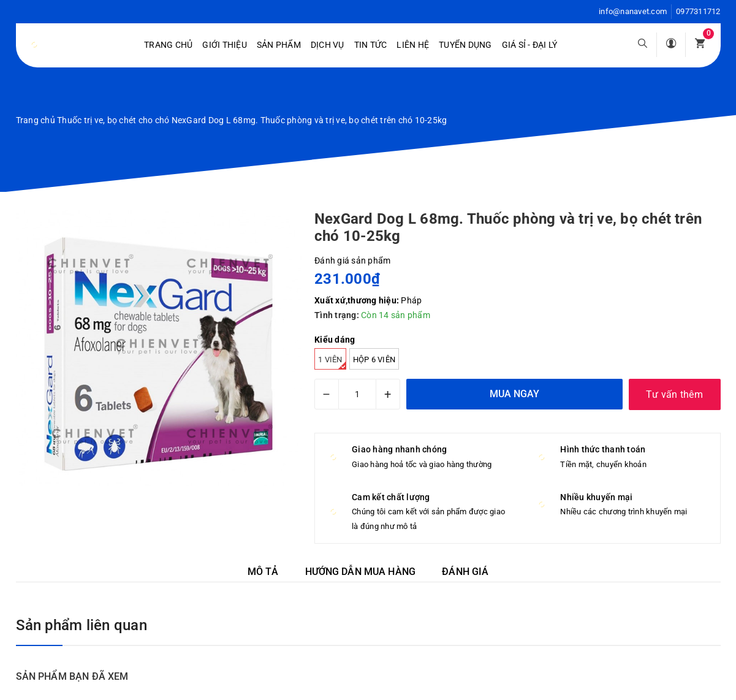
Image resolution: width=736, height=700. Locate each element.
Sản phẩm (279, 45)
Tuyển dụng (465, 45)
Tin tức (371, 45)
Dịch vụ (328, 45)
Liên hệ (413, 45)
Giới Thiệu (225, 45)
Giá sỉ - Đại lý (530, 45)
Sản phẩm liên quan (82, 625)
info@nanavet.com (633, 11)
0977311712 (698, 11)
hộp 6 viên (374, 360)
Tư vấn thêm (674, 394)
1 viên (332, 362)
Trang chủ (168, 45)
